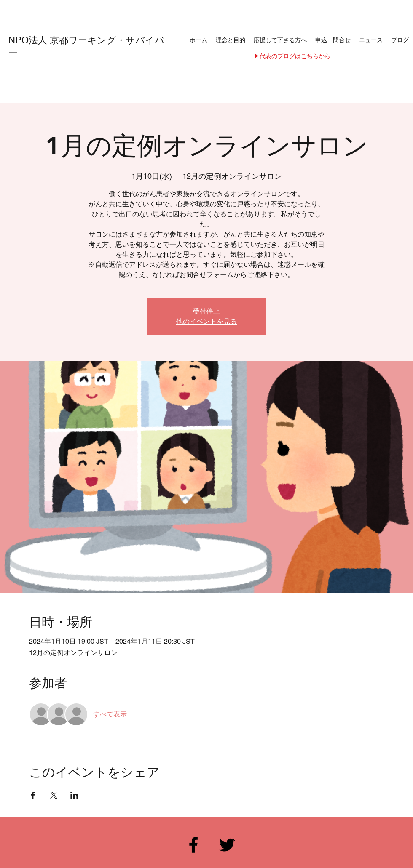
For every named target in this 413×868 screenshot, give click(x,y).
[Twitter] (227, 845)
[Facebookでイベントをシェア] (33, 795)
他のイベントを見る (206, 321)
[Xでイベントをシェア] (54, 795)
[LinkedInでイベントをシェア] (74, 795)
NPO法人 (29, 40)
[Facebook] (193, 845)
